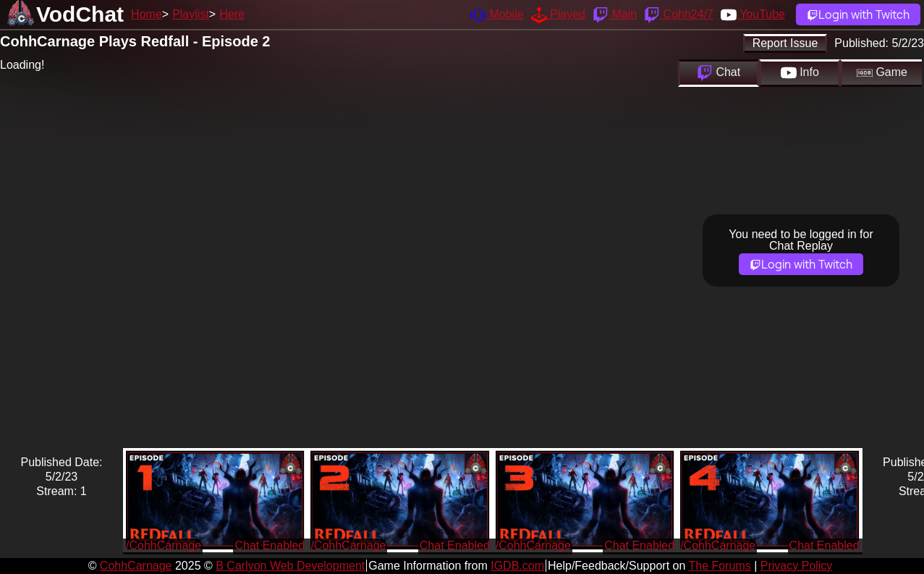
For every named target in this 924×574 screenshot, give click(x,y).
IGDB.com (517, 566)
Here (232, 14)
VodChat (80, 14)
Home (147, 14)
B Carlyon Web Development (290, 566)
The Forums (719, 566)
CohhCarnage (136, 566)
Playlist (191, 14)
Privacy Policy (797, 566)
